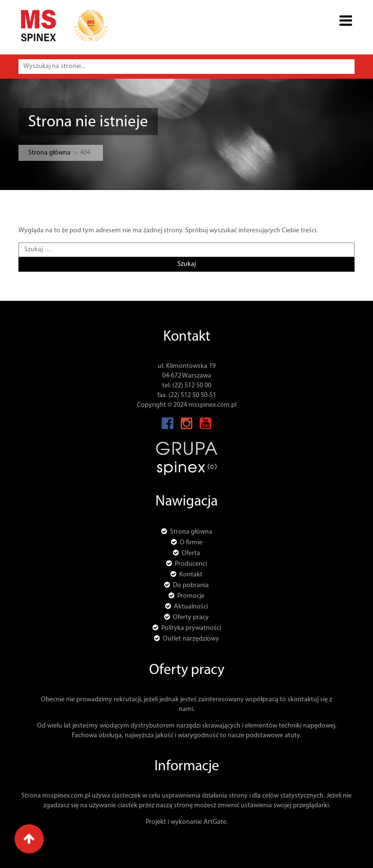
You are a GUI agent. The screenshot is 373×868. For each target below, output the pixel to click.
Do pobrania (191, 585)
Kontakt (191, 575)
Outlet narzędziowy (191, 639)
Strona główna (49, 153)
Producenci (191, 564)
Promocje (191, 596)
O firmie (191, 543)
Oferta (191, 553)
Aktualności (191, 607)
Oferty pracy (191, 617)
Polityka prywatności (191, 628)
